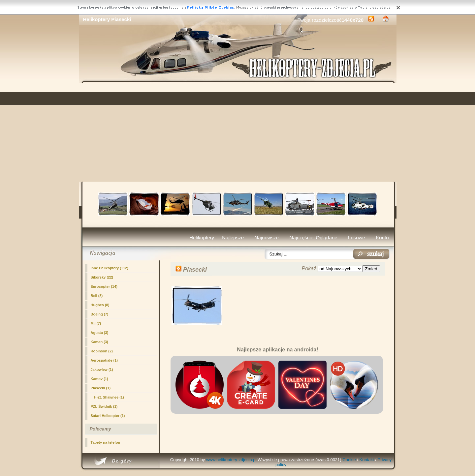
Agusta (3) (100, 333)
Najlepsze (233, 238)
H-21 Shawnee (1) (109, 397)
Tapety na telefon (106, 442)
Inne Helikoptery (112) (110, 268)
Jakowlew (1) (102, 370)
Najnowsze (267, 238)
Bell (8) (97, 296)
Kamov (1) (99, 379)
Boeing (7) (100, 314)
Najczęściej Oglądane (313, 238)
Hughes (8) (100, 305)
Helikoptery (202, 238)
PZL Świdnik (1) (104, 406)
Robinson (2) (102, 351)
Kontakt (367, 460)
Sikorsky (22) (102, 277)
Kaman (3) (99, 342)
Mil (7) (96, 323)
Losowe (357, 238)
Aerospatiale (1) (104, 360)
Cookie (349, 460)
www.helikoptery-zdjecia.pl (231, 460)
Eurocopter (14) (104, 286)
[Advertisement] (238, 132)
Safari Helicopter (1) (108, 416)
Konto (382, 238)
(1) (101, 388)
